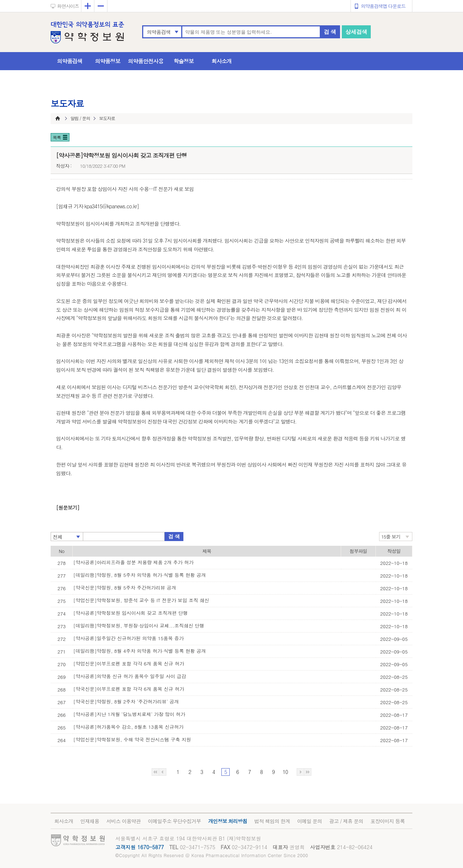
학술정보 (184, 61)
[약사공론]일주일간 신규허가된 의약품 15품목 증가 (129, 638)
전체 (58, 537)
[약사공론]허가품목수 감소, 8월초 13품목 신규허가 (129, 727)
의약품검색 (159, 32)
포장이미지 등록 (388, 821)
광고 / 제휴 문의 (346, 821)
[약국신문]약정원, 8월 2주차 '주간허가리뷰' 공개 (126, 701)
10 (285, 772)
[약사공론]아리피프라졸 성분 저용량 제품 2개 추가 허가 (134, 562)
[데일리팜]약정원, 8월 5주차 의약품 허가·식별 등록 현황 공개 (140, 575)
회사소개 (222, 61)
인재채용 (90, 821)
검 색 (330, 32)
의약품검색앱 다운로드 (383, 6)
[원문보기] (68, 507)
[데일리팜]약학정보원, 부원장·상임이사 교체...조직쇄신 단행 (139, 626)
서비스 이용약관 (124, 821)
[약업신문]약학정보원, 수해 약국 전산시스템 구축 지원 (132, 739)
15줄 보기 (391, 537)
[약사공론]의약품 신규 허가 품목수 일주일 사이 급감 (130, 676)
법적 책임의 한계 (272, 821)
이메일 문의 (309, 821)
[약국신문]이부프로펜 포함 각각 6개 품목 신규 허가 (129, 689)
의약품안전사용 (146, 61)
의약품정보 (108, 61)
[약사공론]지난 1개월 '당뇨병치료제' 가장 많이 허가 (129, 714)
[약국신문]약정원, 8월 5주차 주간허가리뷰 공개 (125, 588)
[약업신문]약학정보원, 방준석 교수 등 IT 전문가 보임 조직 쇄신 (141, 600)
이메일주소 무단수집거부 (175, 821)
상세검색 (356, 32)
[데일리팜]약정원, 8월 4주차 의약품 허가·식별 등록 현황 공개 (140, 651)
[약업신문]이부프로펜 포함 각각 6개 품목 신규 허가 (129, 663)
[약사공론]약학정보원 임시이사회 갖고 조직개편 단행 (131, 613)
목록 (57, 137)
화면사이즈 (68, 6)
